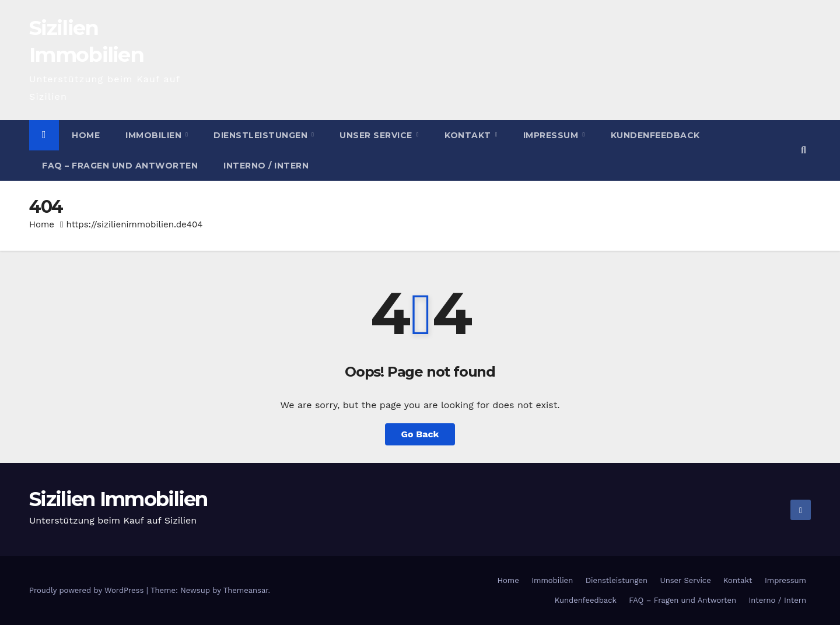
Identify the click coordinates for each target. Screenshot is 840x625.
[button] (804, 150)
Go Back (420, 434)
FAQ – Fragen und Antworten (120, 166)
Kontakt (469, 135)
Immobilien (155, 135)
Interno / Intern (266, 166)
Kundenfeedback (655, 135)
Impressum (552, 135)
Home (86, 135)
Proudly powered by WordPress (88, 590)
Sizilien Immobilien (118, 499)
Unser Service (377, 135)
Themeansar (246, 590)
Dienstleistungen (262, 135)
